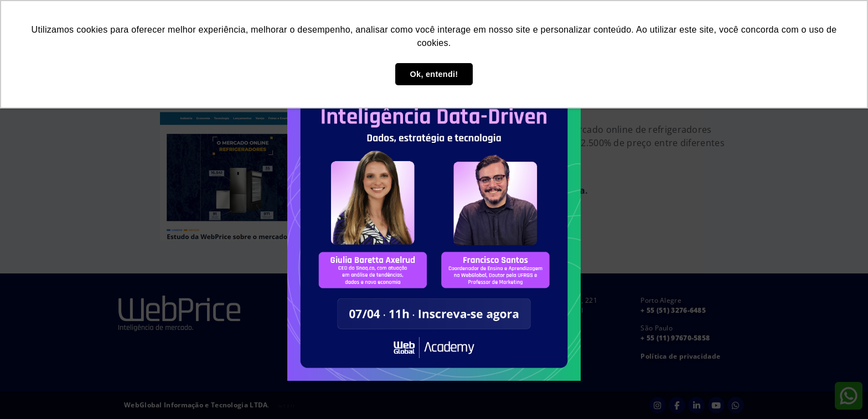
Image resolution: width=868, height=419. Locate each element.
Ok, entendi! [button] (434, 74)
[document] (434, 210)
